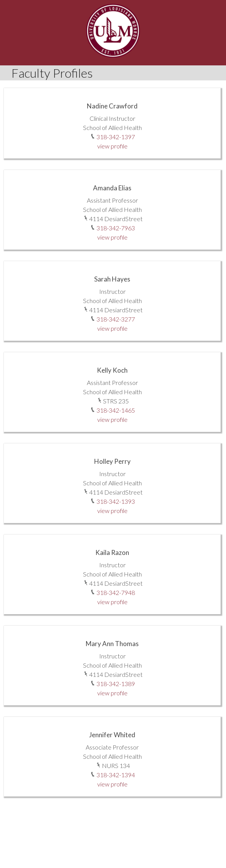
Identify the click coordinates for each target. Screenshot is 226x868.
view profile (112, 146)
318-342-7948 (116, 592)
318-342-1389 (116, 684)
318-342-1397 (116, 137)
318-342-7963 (116, 228)
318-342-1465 (116, 410)
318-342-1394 (116, 775)
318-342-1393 (116, 501)
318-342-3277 (116, 319)
